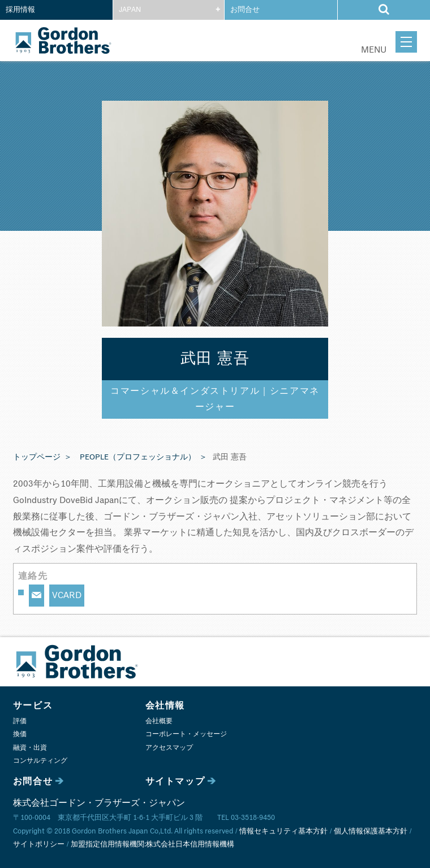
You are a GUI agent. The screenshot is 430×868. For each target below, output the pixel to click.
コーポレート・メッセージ (186, 734)
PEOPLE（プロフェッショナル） (138, 457)
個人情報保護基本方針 (371, 832)
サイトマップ (175, 781)
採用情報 (20, 10)
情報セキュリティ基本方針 (283, 832)
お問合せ (245, 10)
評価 (20, 721)
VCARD (67, 595)
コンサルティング (40, 761)
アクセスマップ (169, 748)
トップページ (37, 457)
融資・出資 (30, 748)
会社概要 (159, 721)
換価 (20, 734)
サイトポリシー (39, 845)
